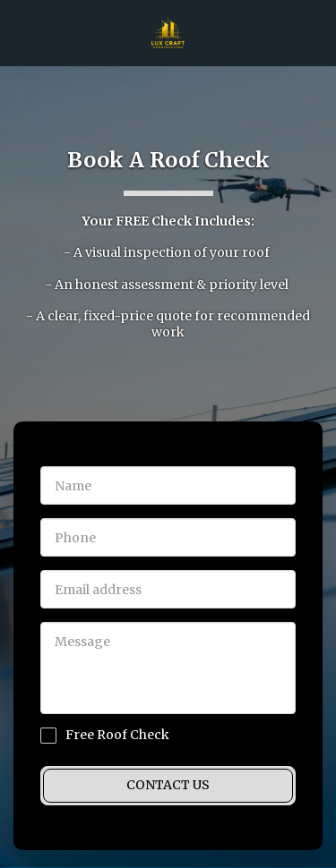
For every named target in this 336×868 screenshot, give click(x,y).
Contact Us (168, 785)
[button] (20, 32)
